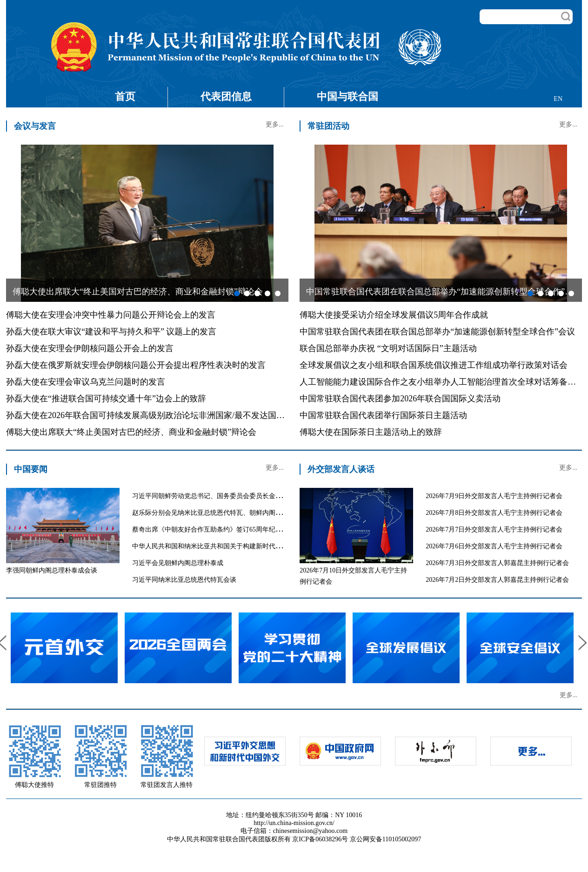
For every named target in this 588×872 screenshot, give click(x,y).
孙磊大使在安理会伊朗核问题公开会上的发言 (90, 348)
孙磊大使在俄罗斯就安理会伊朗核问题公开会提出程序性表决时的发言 (136, 365)
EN (558, 99)
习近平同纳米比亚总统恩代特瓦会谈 (184, 580)
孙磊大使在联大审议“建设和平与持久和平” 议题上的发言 (111, 332)
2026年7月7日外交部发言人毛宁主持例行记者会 (494, 529)
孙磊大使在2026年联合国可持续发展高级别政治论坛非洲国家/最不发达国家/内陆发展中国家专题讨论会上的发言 (214, 415)
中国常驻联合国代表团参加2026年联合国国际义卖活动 (400, 399)
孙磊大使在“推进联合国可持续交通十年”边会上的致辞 (106, 399)
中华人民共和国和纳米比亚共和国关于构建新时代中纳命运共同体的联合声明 (243, 546)
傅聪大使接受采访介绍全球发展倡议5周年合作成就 (394, 315)
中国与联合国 (347, 97)
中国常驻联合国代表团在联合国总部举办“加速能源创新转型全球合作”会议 (437, 332)
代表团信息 (226, 97)
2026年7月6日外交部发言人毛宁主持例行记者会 (494, 546)
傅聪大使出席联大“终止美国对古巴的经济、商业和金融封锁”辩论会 (131, 432)
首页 (125, 97)
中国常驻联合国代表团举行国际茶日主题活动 (383, 415)
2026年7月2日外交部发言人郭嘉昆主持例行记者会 (497, 580)
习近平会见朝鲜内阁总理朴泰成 (178, 563)
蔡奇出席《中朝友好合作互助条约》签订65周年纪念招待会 (217, 529)
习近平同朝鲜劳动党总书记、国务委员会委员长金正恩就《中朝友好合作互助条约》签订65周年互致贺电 (282, 496)
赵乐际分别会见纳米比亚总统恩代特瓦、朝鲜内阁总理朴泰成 (220, 513)
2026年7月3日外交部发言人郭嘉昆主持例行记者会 (497, 563)
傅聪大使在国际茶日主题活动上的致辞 (371, 432)
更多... (275, 124)
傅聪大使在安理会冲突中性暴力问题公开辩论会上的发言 (111, 315)
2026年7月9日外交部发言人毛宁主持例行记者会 (494, 496)
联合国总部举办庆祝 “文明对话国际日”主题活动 (388, 348)
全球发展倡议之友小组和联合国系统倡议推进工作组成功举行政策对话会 (434, 365)
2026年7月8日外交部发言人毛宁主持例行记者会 (494, 513)
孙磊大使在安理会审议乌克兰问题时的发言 (86, 382)
